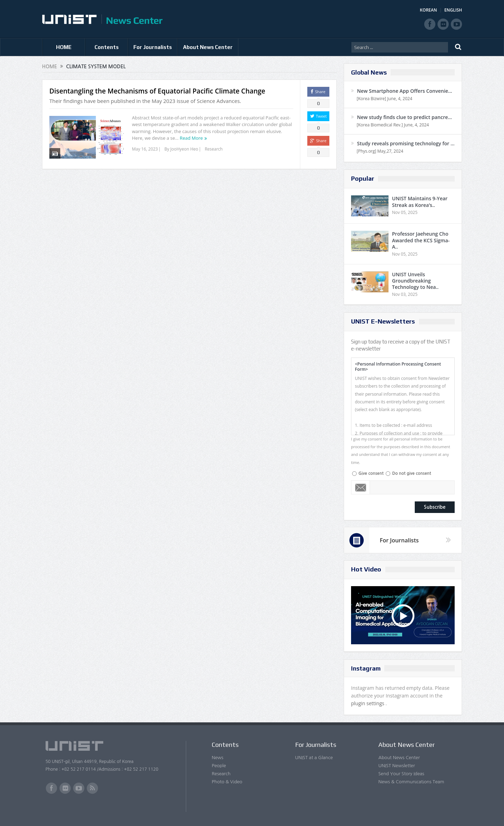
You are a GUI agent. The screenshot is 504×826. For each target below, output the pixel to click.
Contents (107, 47)
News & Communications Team (411, 782)
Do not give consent (411, 473)
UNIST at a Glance (314, 758)
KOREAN (429, 10)
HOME (64, 47)
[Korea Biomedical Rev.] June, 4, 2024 (393, 125)
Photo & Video (227, 782)
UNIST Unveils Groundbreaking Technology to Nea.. (415, 281)
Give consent (371, 473)
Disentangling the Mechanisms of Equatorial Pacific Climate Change (157, 91)
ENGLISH (453, 10)
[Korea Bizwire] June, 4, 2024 (384, 99)
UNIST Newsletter (397, 766)
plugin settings (368, 703)
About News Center (208, 47)
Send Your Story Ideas (401, 774)
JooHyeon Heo (184, 149)
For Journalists (153, 47)
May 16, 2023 (145, 149)
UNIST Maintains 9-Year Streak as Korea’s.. (420, 202)
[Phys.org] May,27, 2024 (380, 151)
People (219, 766)
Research (214, 149)
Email (361, 487)
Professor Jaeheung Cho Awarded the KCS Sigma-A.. (421, 240)
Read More (191, 138)
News (218, 758)
